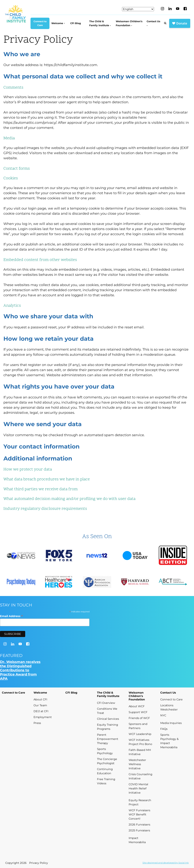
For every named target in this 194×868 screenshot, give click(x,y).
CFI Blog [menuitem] (76, 23)
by (166, 863)
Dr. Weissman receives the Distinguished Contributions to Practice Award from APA (20, 670)
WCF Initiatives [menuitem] (139, 740)
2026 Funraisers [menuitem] (139, 825)
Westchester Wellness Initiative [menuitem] (137, 764)
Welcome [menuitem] (57, 23)
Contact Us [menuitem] (153, 21)
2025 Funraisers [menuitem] (139, 830)
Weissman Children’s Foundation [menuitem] (129, 23)
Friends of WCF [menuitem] (139, 718)
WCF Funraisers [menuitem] (139, 810)
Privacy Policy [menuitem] (39, 863)
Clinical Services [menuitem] (108, 719)
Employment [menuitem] (43, 717)
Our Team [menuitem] (40, 705)
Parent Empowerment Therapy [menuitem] (108, 739)
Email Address (11, 616)
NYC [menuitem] (163, 715)
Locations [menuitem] (167, 705)
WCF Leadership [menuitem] (140, 734)
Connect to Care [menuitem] (40, 23)
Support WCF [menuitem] (138, 712)
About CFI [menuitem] (40, 699)
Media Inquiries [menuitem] (171, 723)
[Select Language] (138, 9)
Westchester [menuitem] (169, 710)
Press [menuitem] (37, 723)
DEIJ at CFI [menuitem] (41, 711)
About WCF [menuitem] (137, 706)
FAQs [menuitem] (164, 729)
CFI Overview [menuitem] (106, 703)
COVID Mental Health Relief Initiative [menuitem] (138, 788)
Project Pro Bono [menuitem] (140, 744)
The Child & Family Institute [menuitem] (99, 23)
